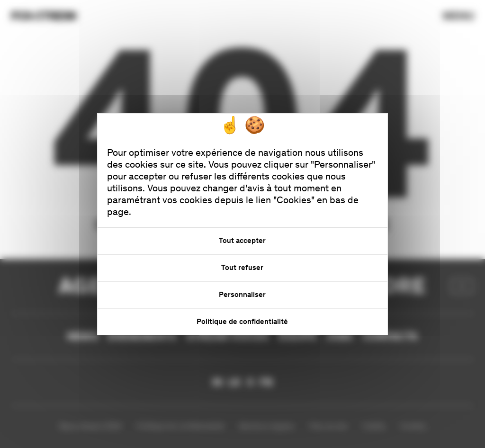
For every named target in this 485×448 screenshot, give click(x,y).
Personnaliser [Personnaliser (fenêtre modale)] (242, 294)
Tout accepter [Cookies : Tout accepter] (242, 240)
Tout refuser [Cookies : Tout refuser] (242, 267)
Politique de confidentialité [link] (242, 321)
